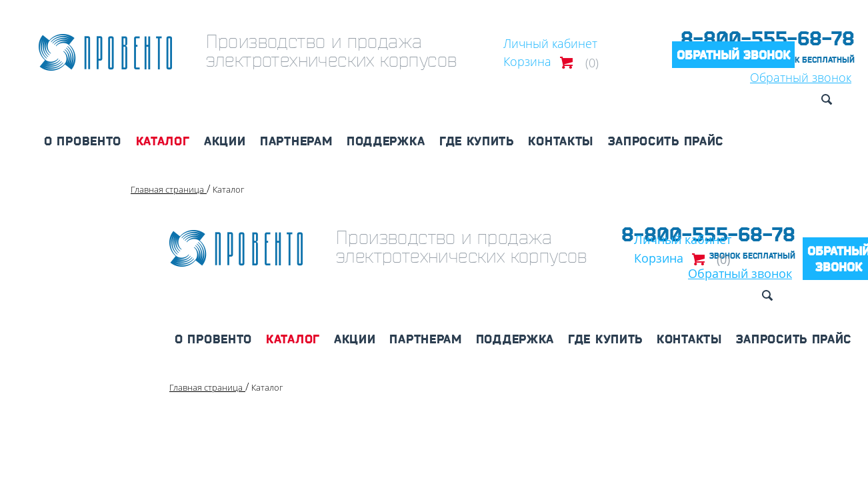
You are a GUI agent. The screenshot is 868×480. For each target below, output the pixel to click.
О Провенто (83, 141)
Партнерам (296, 141)
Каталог (163, 141)
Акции (225, 141)
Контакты (561, 141)
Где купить (477, 141)
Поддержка (386, 141)
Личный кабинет (550, 43)
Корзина (527, 61)
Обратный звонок (733, 55)
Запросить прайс (666, 141)
